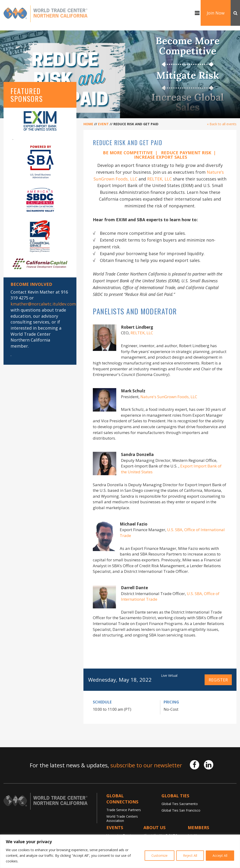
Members (198, 828)
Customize (159, 855)
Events (115, 828)
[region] (120, 851)
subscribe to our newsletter (146, 765)
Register (218, 680)
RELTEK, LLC (159, 179)
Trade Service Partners (124, 810)
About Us (154, 828)
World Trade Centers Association (122, 818)
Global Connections (122, 799)
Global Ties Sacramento (180, 804)
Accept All (220, 855)
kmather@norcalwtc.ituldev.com (43, 304)
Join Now (216, 13)
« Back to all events (222, 124)
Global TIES (175, 796)
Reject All (190, 855)
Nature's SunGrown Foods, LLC (169, 397)
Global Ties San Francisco (181, 810)
